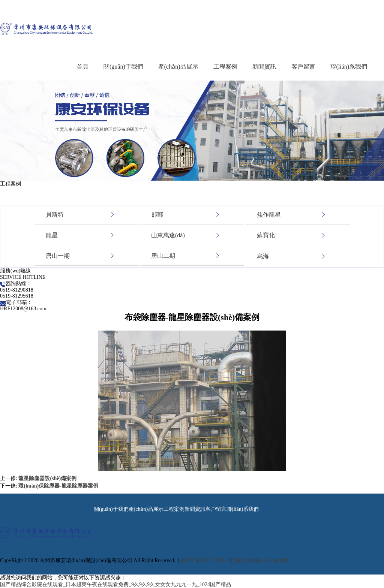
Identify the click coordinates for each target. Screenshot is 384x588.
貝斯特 (55, 215)
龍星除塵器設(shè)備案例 (47, 478)
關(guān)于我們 (123, 67)
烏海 (263, 256)
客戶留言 (303, 67)
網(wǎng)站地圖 (271, 560)
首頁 (82, 67)
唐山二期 (163, 256)
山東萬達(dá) (168, 235)
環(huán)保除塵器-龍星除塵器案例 (58, 486)
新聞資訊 (264, 67)
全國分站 (241, 560)
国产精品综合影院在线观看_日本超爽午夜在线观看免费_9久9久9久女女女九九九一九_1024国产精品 (115, 584)
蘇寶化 (266, 235)
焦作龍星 (269, 215)
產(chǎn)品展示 (178, 67)
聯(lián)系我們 (349, 67)
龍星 (52, 235)
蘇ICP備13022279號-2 (205, 560)
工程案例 (225, 67)
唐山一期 (58, 256)
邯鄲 (157, 215)
